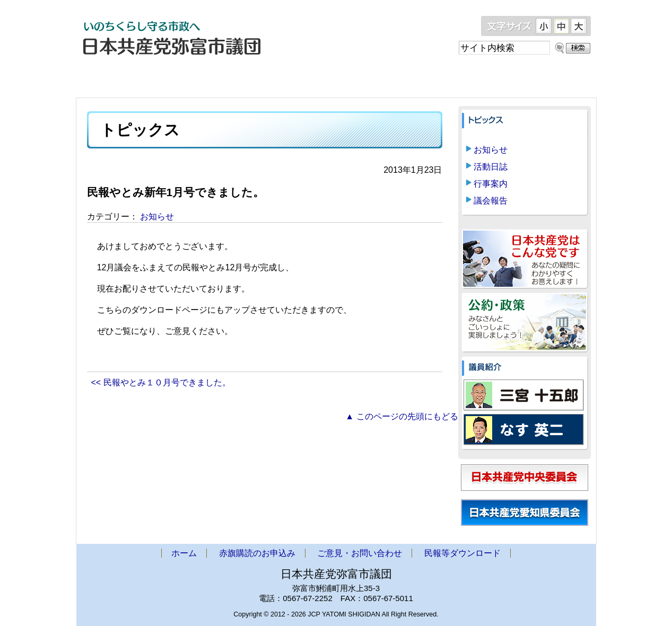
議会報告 (491, 201)
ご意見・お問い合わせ (400, 80)
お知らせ (157, 217)
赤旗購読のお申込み (273, 80)
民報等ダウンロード (527, 80)
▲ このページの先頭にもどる (402, 416)
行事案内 (491, 184)
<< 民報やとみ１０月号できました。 (161, 382)
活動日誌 (491, 167)
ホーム (145, 80)
